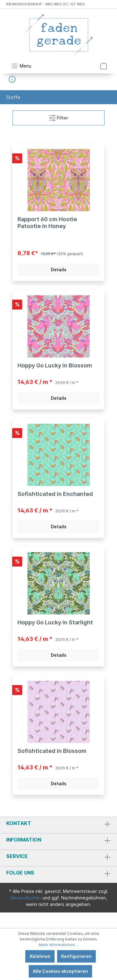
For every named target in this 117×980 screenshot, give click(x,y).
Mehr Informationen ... (59, 945)
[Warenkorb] (104, 66)
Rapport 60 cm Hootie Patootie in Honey (47, 223)
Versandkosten (26, 898)
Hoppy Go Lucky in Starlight (55, 622)
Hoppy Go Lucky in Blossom (55, 365)
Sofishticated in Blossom (52, 751)
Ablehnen (40, 956)
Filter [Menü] (59, 117)
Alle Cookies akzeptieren (60, 971)
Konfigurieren (76, 956)
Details (59, 270)
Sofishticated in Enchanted (55, 494)
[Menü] (21, 66)
